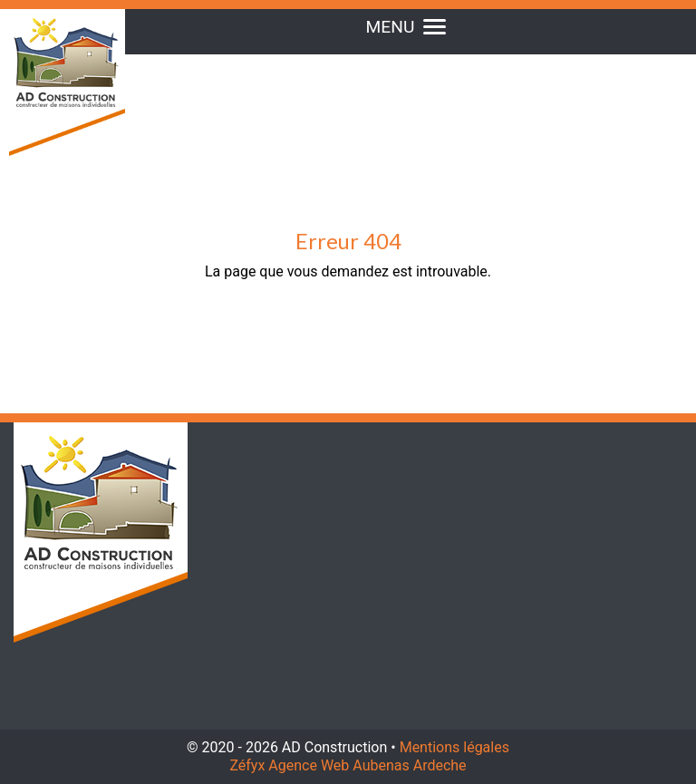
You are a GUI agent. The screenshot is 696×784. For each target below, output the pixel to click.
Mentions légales (454, 747)
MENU (406, 27)
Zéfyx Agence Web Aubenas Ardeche (348, 765)
